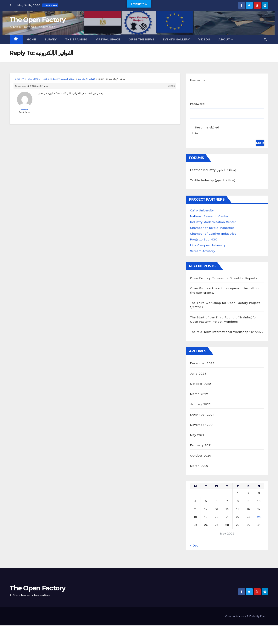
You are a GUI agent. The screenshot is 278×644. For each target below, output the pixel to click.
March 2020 (199, 466)
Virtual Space (108, 39)
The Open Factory (37, 20)
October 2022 (200, 384)
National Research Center (209, 216)
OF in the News (141, 39)
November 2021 (202, 425)
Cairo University (202, 210)
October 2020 (200, 455)
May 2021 (197, 435)
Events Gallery (176, 39)
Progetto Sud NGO (204, 239)
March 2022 (199, 394)
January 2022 (200, 404)
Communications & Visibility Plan (245, 616)
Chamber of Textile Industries (212, 228)
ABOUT (226, 39)
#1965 (171, 86)
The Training (76, 39)
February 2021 (201, 445)
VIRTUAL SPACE (31, 79)
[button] (265, 39)
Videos (204, 39)
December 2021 (202, 414)
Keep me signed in (207, 130)
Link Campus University (208, 245)
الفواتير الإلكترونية (86, 79)
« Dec (194, 545)
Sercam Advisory (203, 251)
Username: (198, 80)
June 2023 (198, 373)
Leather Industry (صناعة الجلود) (213, 170)
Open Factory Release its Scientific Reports (224, 278)
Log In (260, 143)
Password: (198, 104)
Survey (51, 39)
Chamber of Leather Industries (213, 234)
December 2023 (202, 363)
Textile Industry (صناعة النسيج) (59, 79)
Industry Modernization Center (213, 222)
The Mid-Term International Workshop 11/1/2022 (227, 332)
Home (31, 39)
